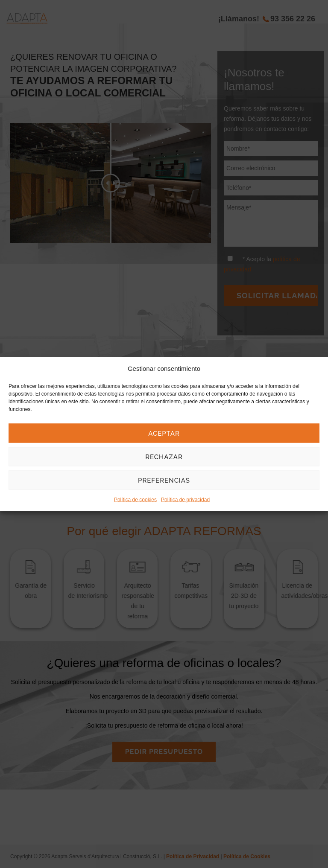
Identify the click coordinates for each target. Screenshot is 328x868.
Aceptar (164, 433)
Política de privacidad (185, 500)
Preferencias (164, 480)
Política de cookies (135, 500)
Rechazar (164, 457)
